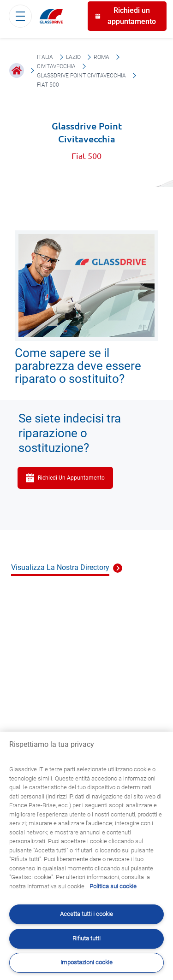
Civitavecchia (56, 66)
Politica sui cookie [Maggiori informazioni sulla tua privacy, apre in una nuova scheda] (113, 886)
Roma (101, 57)
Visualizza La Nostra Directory (60, 567)
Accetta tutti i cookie (86, 914)
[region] (86, 856)
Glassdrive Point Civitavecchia (81, 76)
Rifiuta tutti (86, 938)
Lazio (73, 57)
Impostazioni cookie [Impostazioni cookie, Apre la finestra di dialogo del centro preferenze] (86, 962)
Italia (45, 57)
